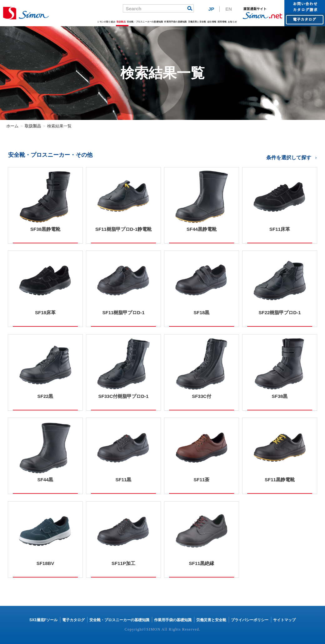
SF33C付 (202, 396)
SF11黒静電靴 (280, 480)
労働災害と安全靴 (197, 22)
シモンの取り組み (106, 22)
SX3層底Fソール (43, 620)
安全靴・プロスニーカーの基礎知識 (145, 22)
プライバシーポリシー (250, 620)
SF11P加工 (123, 563)
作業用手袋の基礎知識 (175, 22)
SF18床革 (45, 312)
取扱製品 (121, 22)
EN (229, 9)
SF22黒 (45, 396)
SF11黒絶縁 (202, 563)
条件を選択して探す (289, 157)
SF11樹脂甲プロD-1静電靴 (123, 229)
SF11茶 (202, 480)
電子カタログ (73, 620)
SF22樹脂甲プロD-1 (280, 312)
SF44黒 (45, 480)
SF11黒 (124, 480)
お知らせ (232, 22)
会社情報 (212, 22)
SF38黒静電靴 (45, 229)
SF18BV (45, 563)
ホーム (12, 126)
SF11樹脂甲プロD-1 (123, 312)
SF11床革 (280, 229)
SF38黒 (280, 396)
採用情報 (222, 22)
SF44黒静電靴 (202, 229)
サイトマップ (284, 620)
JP (211, 9)
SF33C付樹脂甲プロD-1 (124, 396)
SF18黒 (202, 312)
